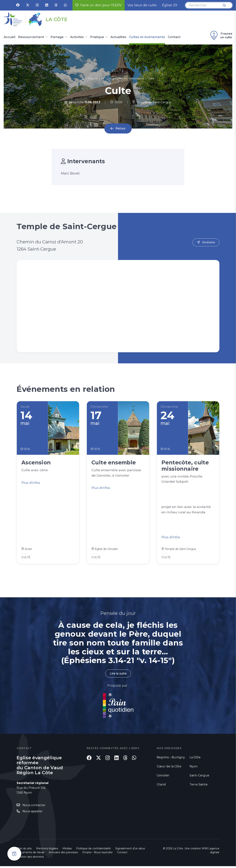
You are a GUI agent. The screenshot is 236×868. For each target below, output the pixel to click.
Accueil (9, 37)
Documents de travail (30, 854)
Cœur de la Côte (169, 768)
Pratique (97, 37)
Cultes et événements (147, 37)
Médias (67, 850)
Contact (174, 37)
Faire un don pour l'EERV (99, 5)
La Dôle (195, 759)
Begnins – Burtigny (171, 759)
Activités (77, 37)
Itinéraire (208, 242)
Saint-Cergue (199, 777)
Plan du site (24, 850)
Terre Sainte (199, 786)
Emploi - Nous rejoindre (98, 854)
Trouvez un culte (221, 35)
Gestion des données (30, 859)
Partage (57, 37)
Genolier (163, 777)
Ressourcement (31, 37)
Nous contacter (34, 807)
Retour (121, 129)
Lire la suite (118, 675)
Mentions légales (47, 850)
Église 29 (170, 5)
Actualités (118, 37)
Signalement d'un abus (130, 850)
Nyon (194, 768)
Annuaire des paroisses (63, 854)
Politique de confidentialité (93, 850)
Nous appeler (33, 813)
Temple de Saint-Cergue (152, 102)
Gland (161, 786)
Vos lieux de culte (142, 5)
